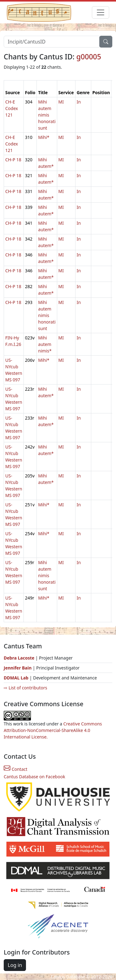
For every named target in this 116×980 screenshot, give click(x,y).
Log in (15, 965)
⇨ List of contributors (25, 688)
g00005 (89, 57)
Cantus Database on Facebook (34, 777)
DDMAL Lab (16, 678)
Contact (15, 769)
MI (61, 102)
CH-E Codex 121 (12, 108)
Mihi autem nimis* (45, 344)
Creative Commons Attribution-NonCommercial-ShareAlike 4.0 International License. (53, 730)
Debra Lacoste (19, 658)
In (79, 102)
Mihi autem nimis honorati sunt (47, 115)
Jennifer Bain (18, 668)
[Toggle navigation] (101, 12)
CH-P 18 (13, 160)
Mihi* (44, 137)
